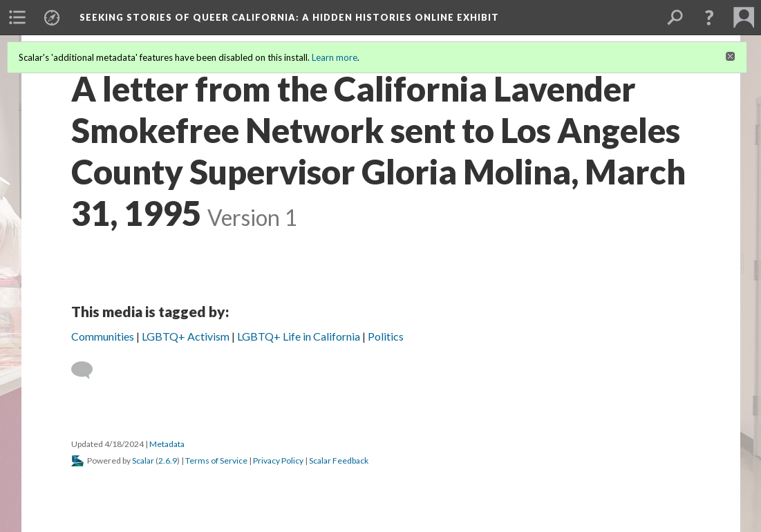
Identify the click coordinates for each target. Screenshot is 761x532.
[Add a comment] (88, 370)
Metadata (167, 444)
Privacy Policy (278, 460)
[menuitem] (17, 17)
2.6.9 (168, 460)
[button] (709, 17)
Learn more (335, 57)
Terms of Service (216, 460)
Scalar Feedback (339, 460)
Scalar (143, 460)
